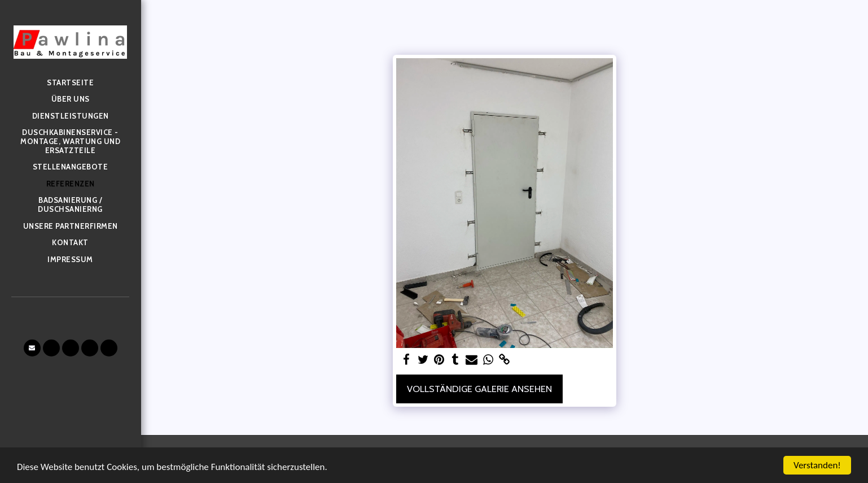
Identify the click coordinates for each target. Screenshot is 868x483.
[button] (32, 348)
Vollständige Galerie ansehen (479, 389)
